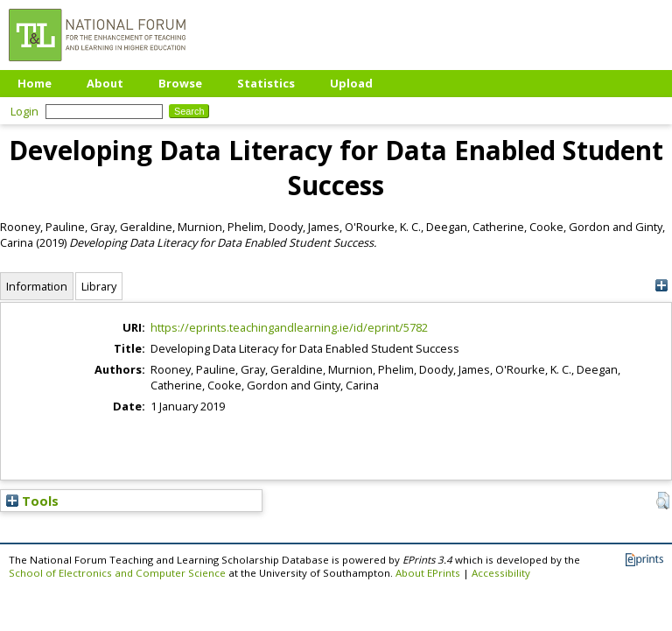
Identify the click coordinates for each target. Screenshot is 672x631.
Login (24, 111)
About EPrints (428, 573)
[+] (661, 286)
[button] (663, 501)
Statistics (266, 83)
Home (35, 83)
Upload (351, 83)
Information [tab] (37, 286)
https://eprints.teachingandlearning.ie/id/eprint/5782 (289, 327)
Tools (32, 501)
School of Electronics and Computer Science (117, 573)
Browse (180, 83)
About (105, 83)
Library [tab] (99, 286)
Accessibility (501, 573)
